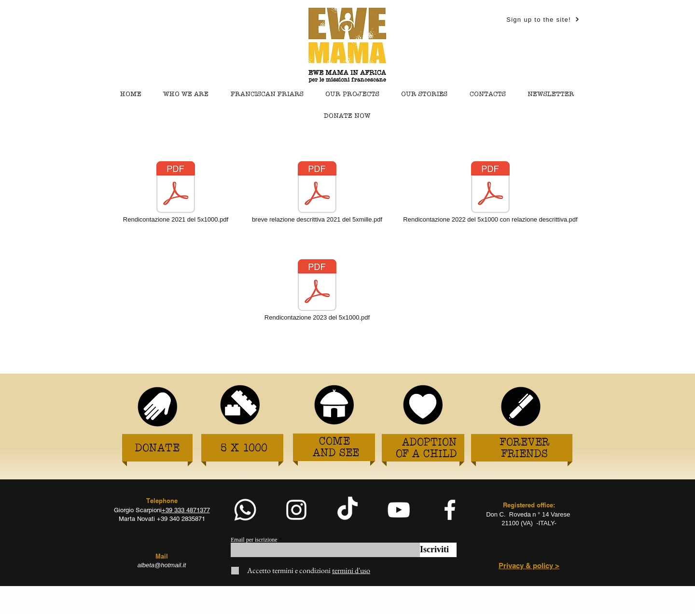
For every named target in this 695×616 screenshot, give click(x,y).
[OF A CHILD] (426, 455)
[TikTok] (347, 510)
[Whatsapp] (245, 510)
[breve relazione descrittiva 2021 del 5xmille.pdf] (317, 193)
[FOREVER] (525, 443)
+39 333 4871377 (186, 510)
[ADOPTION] (430, 443)
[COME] (334, 442)
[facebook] (450, 510)
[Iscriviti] (438, 550)
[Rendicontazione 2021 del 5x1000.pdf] (176, 193)
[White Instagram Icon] (296, 510)
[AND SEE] (336, 454)
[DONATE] (157, 449)
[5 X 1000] (244, 449)
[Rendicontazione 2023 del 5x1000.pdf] (317, 291)
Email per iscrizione (254, 540)
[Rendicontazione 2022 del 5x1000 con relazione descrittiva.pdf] (490, 193)
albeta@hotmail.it (162, 565)
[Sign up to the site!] (543, 19)
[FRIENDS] (525, 455)
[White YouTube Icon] (399, 510)
